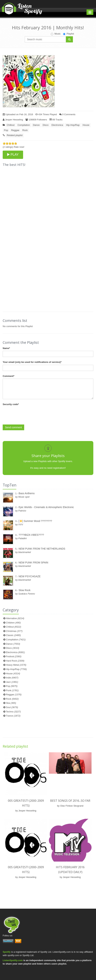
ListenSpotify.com (13, 960)
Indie (12, 678)
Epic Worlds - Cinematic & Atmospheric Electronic (46, 507)
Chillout (11, 125)
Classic (13, 635)
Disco (46, 125)
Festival (14, 656)
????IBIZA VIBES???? (31, 535)
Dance (36, 125)
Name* (6, 348)
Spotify (7, 952)
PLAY (13, 155)
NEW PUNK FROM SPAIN (33, 563)
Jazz (12, 682)
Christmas (14, 631)
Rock (25, 130)
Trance (13, 716)
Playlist (69, 34)
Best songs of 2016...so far (70, 801)
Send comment (13, 427)
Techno (13, 712)
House (86, 125)
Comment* (9, 376)
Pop (6, 130)
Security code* (11, 404)
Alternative (15, 618)
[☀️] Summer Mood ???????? (35, 521)
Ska (11, 703)
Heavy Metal (16, 665)
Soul (12, 707)
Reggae (15, 130)
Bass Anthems (27, 493)
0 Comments (67, 114)
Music (56, 34)
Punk (12, 690)
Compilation (24, 125)
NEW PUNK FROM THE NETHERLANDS (42, 549)
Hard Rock (15, 661)
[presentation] (30, 414)
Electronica (57, 125)
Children (13, 623)
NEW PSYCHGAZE (30, 576)
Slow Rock (25, 590)
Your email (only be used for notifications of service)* (32, 362)
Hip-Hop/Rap (73, 125)
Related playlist (15, 135)
